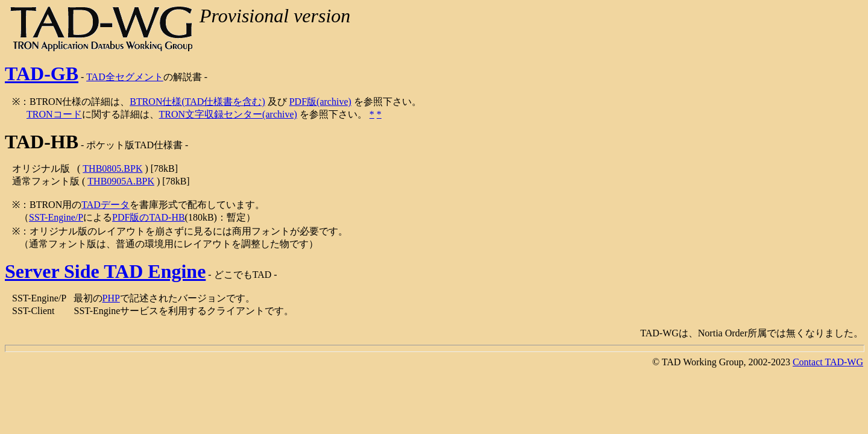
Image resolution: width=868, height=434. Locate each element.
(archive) (334, 102)
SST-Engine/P (56, 217)
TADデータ (105, 205)
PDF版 (303, 102)
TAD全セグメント (125, 77)
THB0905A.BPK (121, 181)
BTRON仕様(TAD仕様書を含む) (197, 102)
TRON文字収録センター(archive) (228, 114)
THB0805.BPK (112, 168)
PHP (111, 298)
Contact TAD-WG (828, 362)
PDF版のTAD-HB (149, 217)
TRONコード (54, 114)
